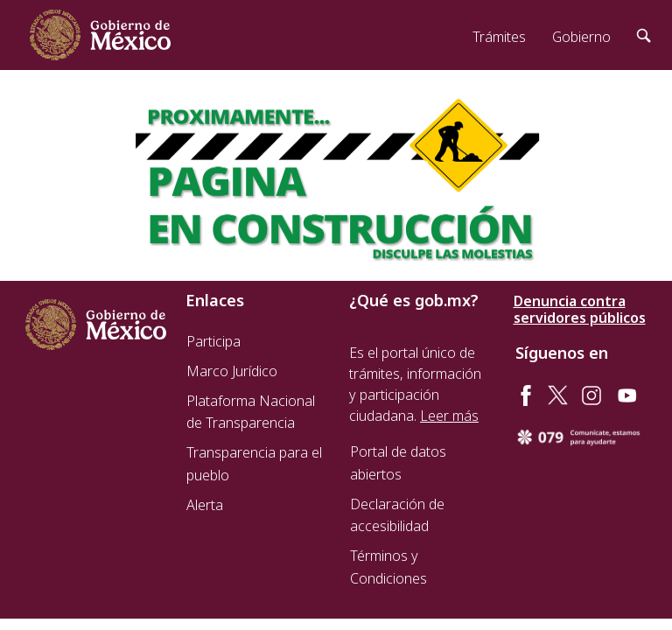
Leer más (449, 416)
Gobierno (581, 37)
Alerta (205, 505)
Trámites (499, 37)
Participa (213, 341)
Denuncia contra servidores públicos (580, 310)
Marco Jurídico (232, 371)
